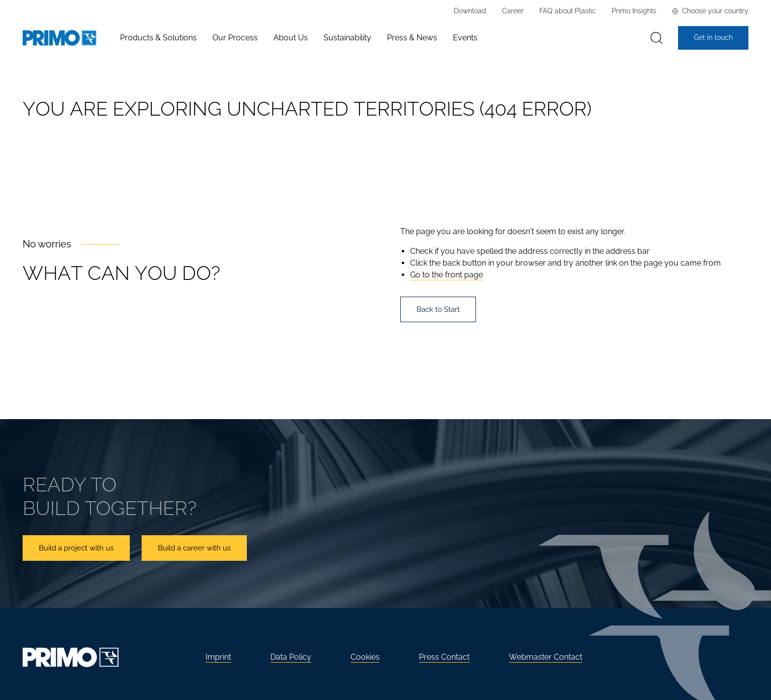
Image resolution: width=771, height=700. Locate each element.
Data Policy (291, 657)
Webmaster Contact (546, 657)
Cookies (365, 657)
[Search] (656, 38)
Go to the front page (446, 275)
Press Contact (444, 657)
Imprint (218, 657)
